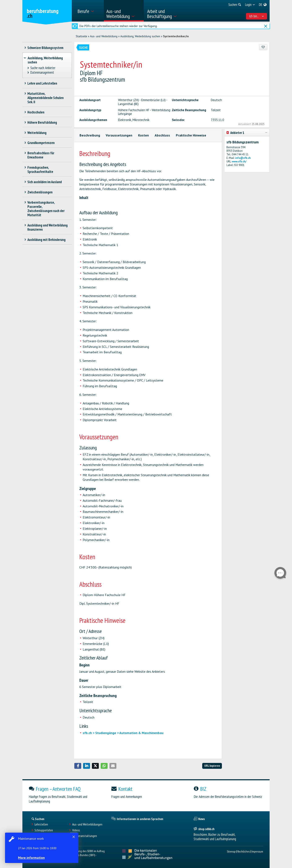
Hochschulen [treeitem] (36, 112)
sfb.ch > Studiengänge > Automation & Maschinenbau (123, 733)
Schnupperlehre (44, 830)
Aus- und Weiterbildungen (87, 824)
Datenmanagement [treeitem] (42, 73)
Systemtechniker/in (176, 36)
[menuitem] (89, 11)
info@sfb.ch (243, 158)
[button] (78, 766)
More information (31, 858)
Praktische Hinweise (191, 135)
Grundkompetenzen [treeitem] (41, 143)
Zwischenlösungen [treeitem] (40, 192)
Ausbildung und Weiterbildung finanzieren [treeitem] (48, 227)
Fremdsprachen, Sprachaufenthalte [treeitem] (40, 170)
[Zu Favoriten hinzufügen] (263, 47)
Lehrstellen (41, 824)
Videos (76, 830)
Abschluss (162, 135)
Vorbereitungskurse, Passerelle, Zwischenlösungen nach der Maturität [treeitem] (46, 209)
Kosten (143, 135)
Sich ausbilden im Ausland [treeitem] (45, 182)
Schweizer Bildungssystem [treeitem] (46, 48)
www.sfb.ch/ (239, 161)
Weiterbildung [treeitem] (37, 133)
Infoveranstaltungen (85, 836)
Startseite (81, 36)
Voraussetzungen (119, 135)
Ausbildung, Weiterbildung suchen (140, 36)
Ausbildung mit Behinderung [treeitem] (47, 240)
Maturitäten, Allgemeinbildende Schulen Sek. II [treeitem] (46, 98)
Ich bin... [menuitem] (257, 16)
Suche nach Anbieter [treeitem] (43, 68)
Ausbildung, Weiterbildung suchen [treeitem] (45, 60)
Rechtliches (244, 851)
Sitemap (231, 851)
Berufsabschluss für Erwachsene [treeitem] (41, 155)
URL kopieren (212, 766)
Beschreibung (90, 135)
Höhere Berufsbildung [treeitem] (42, 122)
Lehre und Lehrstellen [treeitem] (42, 83)
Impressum (257, 851)
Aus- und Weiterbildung (104, 36)
